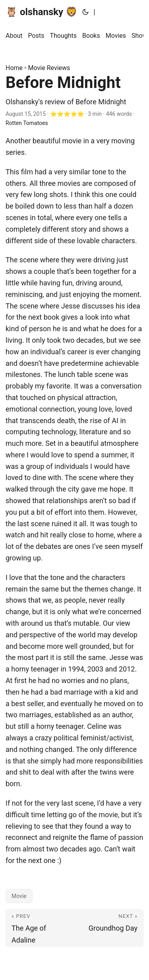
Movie (19, 896)
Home (14, 68)
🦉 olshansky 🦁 (42, 12)
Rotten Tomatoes (27, 123)
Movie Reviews (49, 68)
